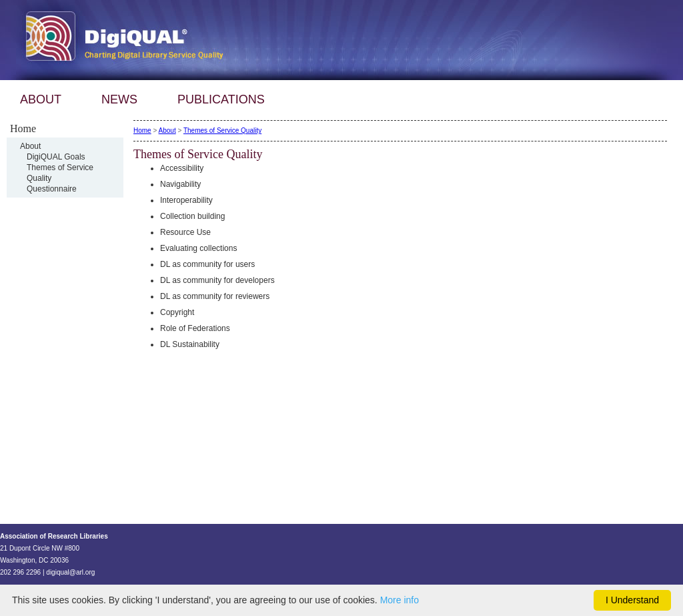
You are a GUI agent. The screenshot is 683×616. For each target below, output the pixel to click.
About (30, 146)
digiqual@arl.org (70, 572)
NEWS (119, 99)
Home (142, 130)
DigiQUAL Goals (56, 157)
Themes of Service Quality (222, 130)
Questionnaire (52, 189)
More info (400, 600)
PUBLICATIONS (221, 99)
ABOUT (41, 99)
